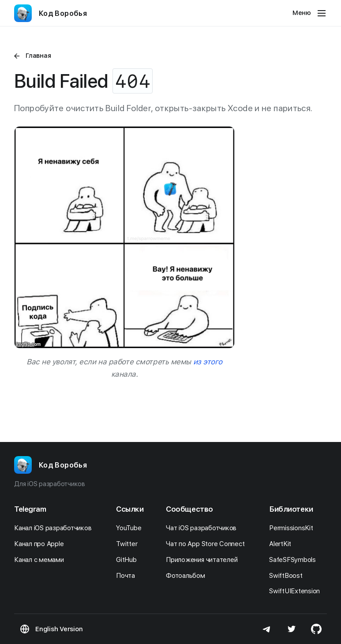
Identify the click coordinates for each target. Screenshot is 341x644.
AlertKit (283, 544)
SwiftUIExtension (297, 591)
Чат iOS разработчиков (204, 528)
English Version (59, 629)
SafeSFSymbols (295, 560)
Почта (128, 576)
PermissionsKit (293, 528)
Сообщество (189, 509)
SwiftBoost (288, 576)
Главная (38, 56)
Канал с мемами (41, 560)
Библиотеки (291, 509)
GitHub (129, 560)
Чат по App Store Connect (208, 544)
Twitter (129, 544)
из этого (208, 362)
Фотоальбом (188, 576)
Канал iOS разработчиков (55, 528)
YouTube (131, 528)
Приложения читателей (204, 560)
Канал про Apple (41, 544)
